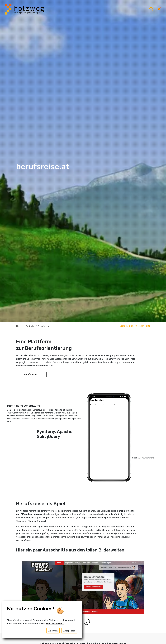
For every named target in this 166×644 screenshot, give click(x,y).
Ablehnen (53, 631)
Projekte (30, 326)
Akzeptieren (69, 631)
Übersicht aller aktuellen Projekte (135, 326)
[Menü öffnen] (151, 9)
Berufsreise (44, 326)
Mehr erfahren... (55, 624)
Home (19, 326)
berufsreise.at (31, 374)
